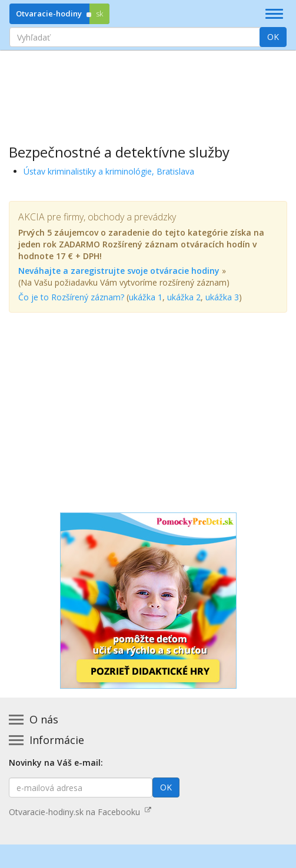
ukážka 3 (222, 297)
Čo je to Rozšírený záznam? (71, 297)
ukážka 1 (146, 297)
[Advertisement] (148, 89)
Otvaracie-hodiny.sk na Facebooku (80, 812)
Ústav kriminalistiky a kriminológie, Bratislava (109, 171)
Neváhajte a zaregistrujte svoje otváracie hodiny (119, 271)
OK (273, 37)
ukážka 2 (184, 297)
